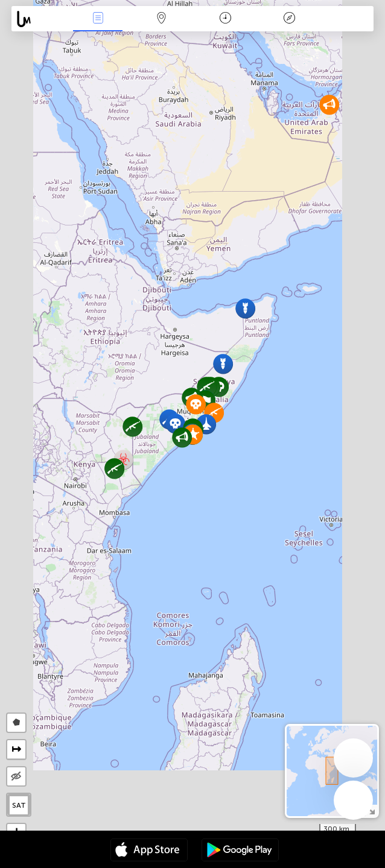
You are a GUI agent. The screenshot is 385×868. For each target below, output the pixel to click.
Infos (98, 19)
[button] (132, 426)
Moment (225, 19)
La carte (162, 19)
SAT (19, 805)
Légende (290, 19)
